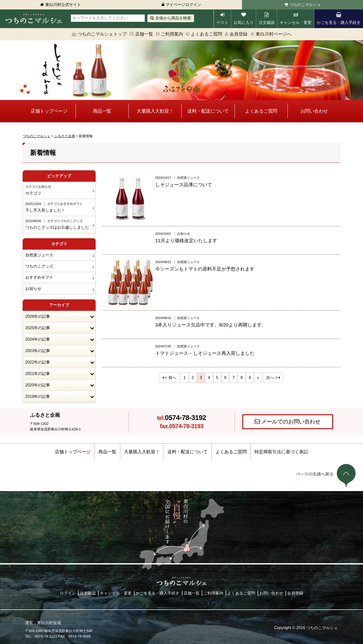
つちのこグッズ (39, 266)
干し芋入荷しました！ (59, 207)
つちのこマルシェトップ (102, 34)
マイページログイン (183, 5)
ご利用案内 (172, 34)
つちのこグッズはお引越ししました (59, 224)
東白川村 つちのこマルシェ (34, 19)
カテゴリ (59, 190)
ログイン (68, 593)
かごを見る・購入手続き (339, 23)
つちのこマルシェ (305, 5)
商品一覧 (102, 111)
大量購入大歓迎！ (155, 111)
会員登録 (239, 34)
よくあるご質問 (206, 34)
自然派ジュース (39, 255)
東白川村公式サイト (63, 5)
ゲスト (222, 23)
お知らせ (33, 289)
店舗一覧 (144, 34)
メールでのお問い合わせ (291, 422)
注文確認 (267, 23)
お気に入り (243, 23)
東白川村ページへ (274, 34)
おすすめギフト (39, 277)
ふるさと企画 (65, 136)
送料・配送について (208, 111)
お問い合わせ (314, 111)
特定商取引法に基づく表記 (281, 452)
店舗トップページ (49, 111)
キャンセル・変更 (296, 23)
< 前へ (171, 378)
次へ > (272, 378)
